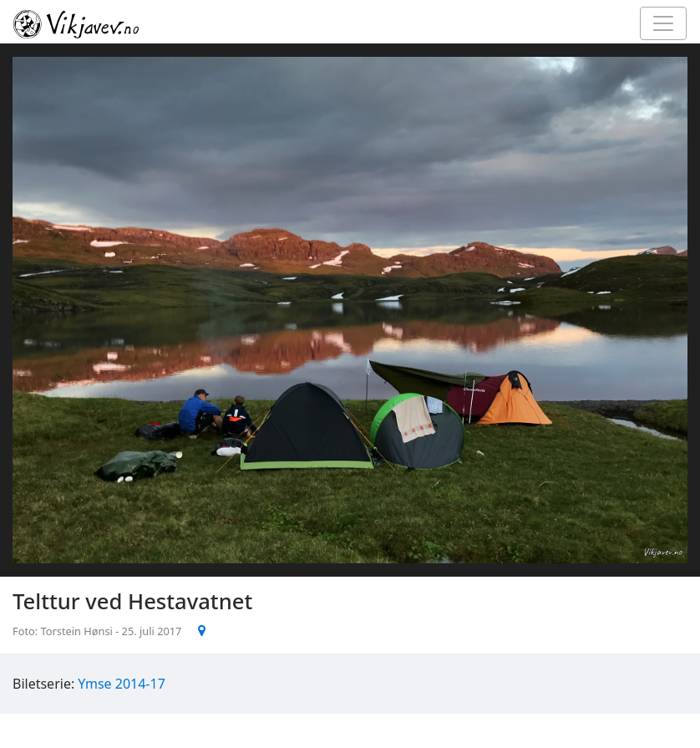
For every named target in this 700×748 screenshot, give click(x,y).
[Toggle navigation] (663, 23)
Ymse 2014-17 (121, 684)
